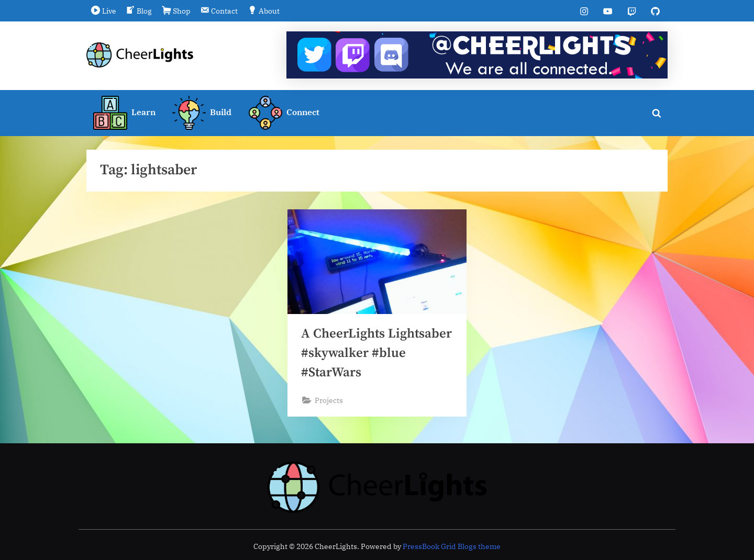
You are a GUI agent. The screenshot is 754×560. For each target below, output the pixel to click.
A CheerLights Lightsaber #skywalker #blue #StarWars (376, 353)
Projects (329, 400)
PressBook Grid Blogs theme (452, 546)
